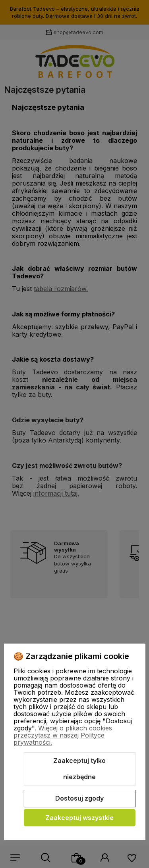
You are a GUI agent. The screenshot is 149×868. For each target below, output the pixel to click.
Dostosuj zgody (79, 798)
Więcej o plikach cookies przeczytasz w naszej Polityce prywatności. (63, 735)
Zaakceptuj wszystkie (79, 818)
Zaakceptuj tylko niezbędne (79, 769)
